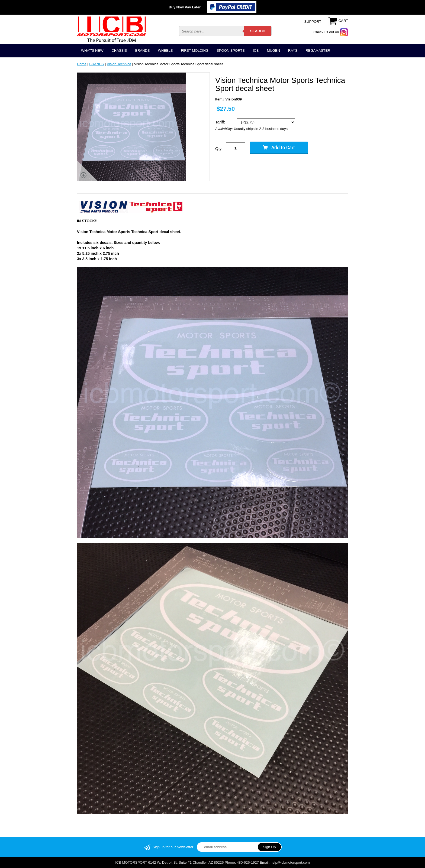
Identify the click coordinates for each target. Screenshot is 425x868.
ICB (256, 50)
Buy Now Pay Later (185, 7)
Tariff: (221, 122)
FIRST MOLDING (195, 50)
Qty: (219, 149)
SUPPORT (313, 22)
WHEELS (165, 50)
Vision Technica (119, 64)
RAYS (293, 50)
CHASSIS (119, 50)
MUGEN (273, 50)
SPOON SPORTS (231, 50)
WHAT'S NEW (92, 50)
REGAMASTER (318, 50)
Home (82, 64)
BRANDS (142, 50)
